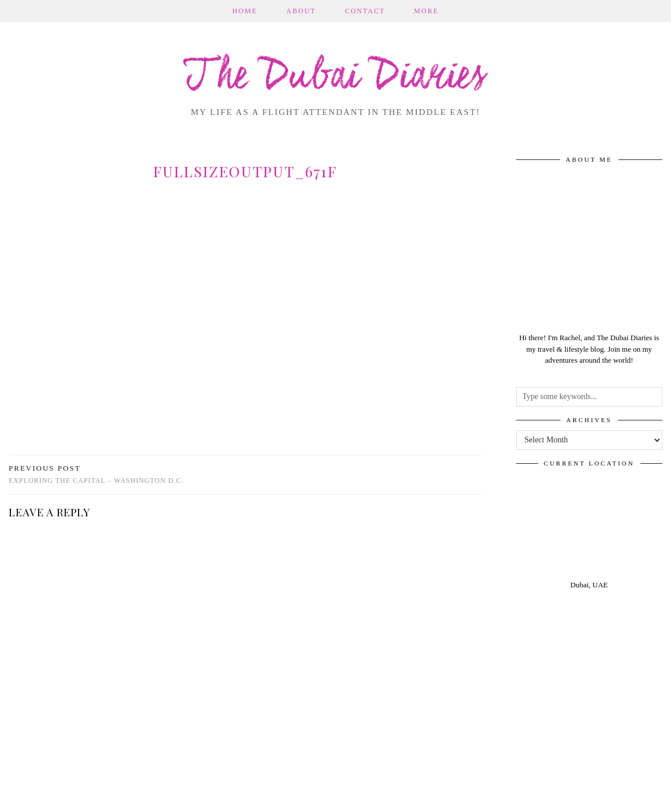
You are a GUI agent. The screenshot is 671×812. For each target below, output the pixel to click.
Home (245, 11)
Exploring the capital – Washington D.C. (96, 474)
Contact (365, 11)
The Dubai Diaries (335, 77)
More (426, 11)
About (301, 11)
